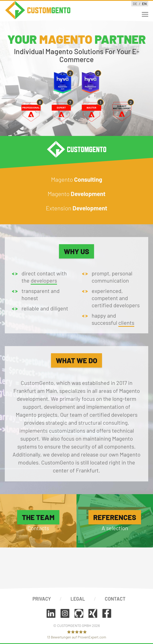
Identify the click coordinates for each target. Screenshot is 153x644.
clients (126, 323)
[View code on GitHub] (79, 613)
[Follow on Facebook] (107, 613)
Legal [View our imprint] (78, 599)
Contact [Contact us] (115, 599)
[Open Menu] (145, 14)
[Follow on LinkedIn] (51, 613)
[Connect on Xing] (93, 613)
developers (44, 280)
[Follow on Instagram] (65, 613)
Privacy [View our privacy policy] (42, 599)
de (135, 4)
